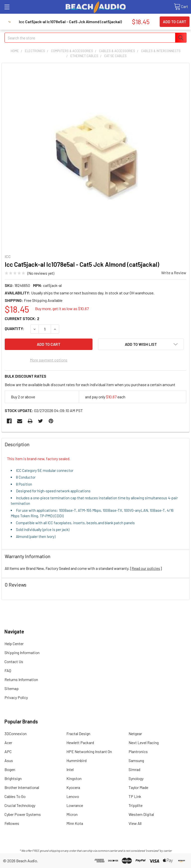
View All (135, 823)
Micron (72, 814)
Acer (8, 742)
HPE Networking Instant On (89, 751)
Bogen (10, 769)
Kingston (74, 778)
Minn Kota (75, 823)
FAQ (8, 670)
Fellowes (12, 823)
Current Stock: (22, 318)
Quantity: (15, 328)
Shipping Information (22, 652)
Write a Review (174, 273)
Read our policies (146, 568)
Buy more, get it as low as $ (62, 308)
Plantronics (138, 751)
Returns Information (21, 679)
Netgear (135, 734)
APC (8, 751)
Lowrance (75, 805)
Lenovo (73, 796)
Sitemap (12, 688)
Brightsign (13, 778)
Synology (136, 778)
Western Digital (141, 814)
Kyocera (73, 787)
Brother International (22, 787)
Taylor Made (138, 787)
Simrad (134, 769)
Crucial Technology (20, 805)
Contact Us (14, 661)
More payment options (49, 360)
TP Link (135, 796)
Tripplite (136, 805)
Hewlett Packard (80, 742)
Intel (70, 769)
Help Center (14, 644)
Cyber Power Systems (23, 814)
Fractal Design (78, 734)
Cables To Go (15, 796)
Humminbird (76, 760)
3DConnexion (16, 734)
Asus (9, 760)
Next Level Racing (144, 742)
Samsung (136, 760)
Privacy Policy (16, 697)
